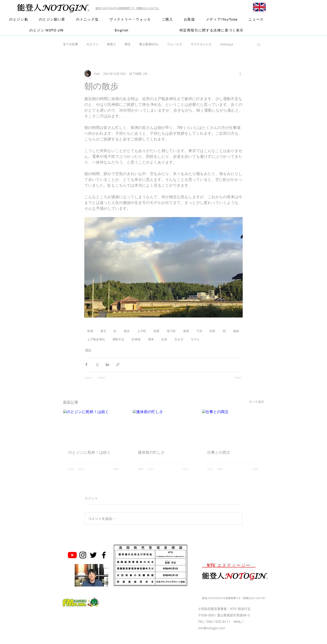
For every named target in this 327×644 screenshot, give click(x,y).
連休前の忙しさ (151, 452)
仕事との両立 (219, 452)
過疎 (186, 331)
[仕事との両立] (233, 427)
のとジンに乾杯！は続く (89, 452)
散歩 (127, 331)
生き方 (179, 339)
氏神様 (136, 339)
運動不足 (118, 339)
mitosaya (227, 44)
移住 (128, 44)
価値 (236, 331)
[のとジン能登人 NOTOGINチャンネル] (72, 555)
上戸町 (142, 331)
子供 (199, 331)
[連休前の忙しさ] (164, 427)
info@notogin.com (212, 628)
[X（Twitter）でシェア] (97, 364)
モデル (195, 339)
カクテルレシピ (201, 44)
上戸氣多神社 (96, 339)
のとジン (92, 44)
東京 (103, 331)
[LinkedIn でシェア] (107, 364)
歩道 (164, 339)
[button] (259, 44)
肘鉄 (213, 331)
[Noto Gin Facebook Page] (104, 555)
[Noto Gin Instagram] (83, 555)
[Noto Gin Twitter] (93, 555)
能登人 (111, 44)
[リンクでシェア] (118, 364)
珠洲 (90, 331)
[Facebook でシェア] (86, 364)
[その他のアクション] (240, 74)
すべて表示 (257, 402)
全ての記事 (70, 44)
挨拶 (156, 331)
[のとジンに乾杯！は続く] (94, 427)
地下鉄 (171, 331)
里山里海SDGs (149, 44)
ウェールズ (175, 44)
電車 (151, 339)
